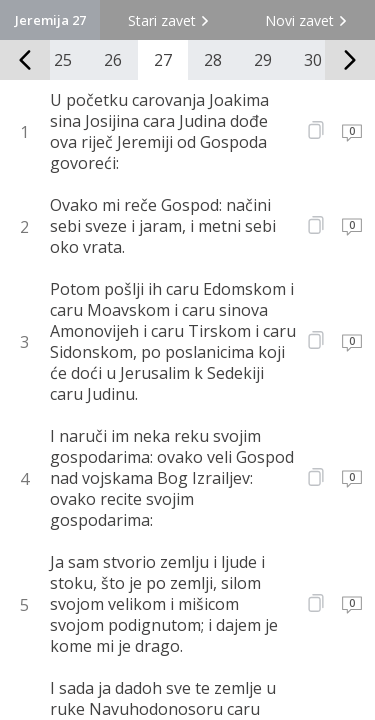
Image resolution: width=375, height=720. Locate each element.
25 (63, 60)
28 (213, 60)
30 (313, 60)
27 (163, 60)
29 (263, 60)
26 (113, 60)
